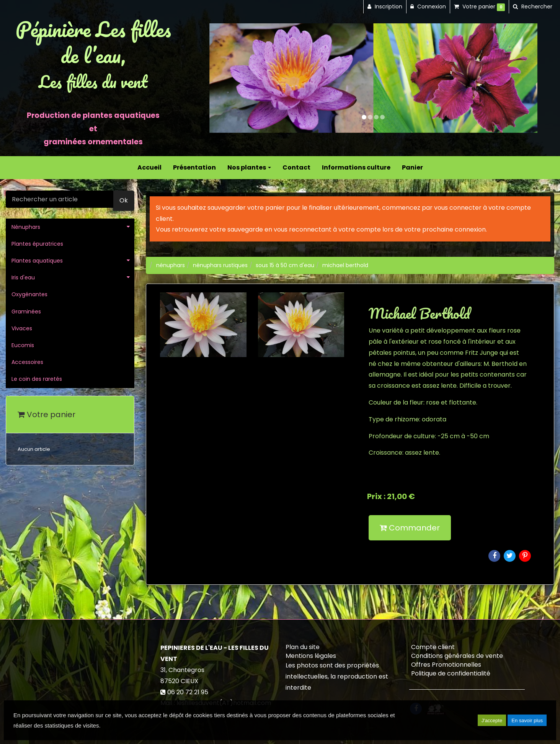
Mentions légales (311, 656)
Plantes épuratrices (37, 244)
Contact (296, 167)
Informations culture (356, 167)
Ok (124, 200)
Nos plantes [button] (249, 167)
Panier (412, 167)
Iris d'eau (23, 277)
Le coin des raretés (37, 379)
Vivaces (22, 328)
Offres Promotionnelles (446, 665)
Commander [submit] (410, 528)
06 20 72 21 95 (188, 692)
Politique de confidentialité (451, 673)
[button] (226, 78)
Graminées (26, 312)
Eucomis (23, 345)
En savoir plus (527, 720)
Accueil (149, 167)
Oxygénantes (29, 294)
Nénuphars (26, 227)
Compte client (433, 647)
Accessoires (27, 362)
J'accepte (492, 720)
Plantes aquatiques (37, 261)
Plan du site (303, 647)
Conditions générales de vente (457, 656)
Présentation (194, 167)
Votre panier (47, 414)
